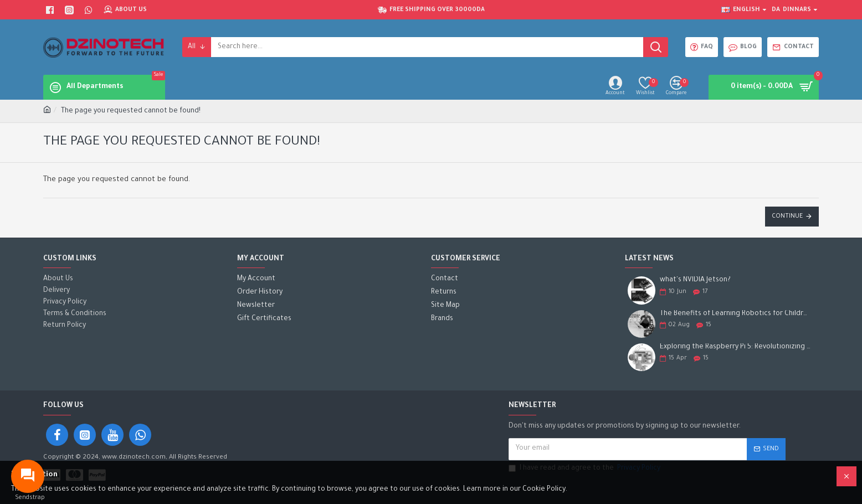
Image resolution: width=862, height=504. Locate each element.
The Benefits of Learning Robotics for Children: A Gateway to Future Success (736, 314)
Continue (787, 217)
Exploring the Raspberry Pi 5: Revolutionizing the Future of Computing (736, 347)
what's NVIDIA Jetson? (695, 280)
